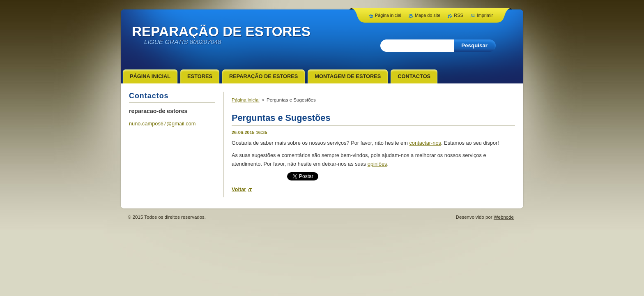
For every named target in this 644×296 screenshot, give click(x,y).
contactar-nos (425, 143)
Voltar (239, 189)
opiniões (377, 164)
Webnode (504, 217)
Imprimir (485, 15)
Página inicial (246, 100)
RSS (458, 15)
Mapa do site (428, 15)
